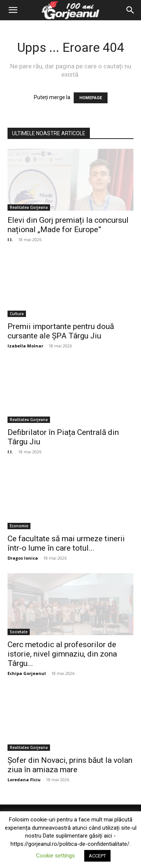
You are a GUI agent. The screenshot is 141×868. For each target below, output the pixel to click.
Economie (19, 526)
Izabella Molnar (25, 346)
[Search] (130, 10)
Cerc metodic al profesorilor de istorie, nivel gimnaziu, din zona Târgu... (62, 654)
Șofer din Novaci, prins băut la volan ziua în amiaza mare (70, 765)
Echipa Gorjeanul (27, 673)
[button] (13, 10)
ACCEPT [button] (97, 856)
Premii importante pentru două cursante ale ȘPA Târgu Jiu (61, 331)
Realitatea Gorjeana (29, 207)
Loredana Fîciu (24, 780)
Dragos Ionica (23, 558)
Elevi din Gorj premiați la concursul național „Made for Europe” (68, 225)
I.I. (10, 239)
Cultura (17, 314)
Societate (19, 632)
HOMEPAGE (91, 98)
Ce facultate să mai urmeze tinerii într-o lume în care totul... (66, 543)
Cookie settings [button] (55, 856)
